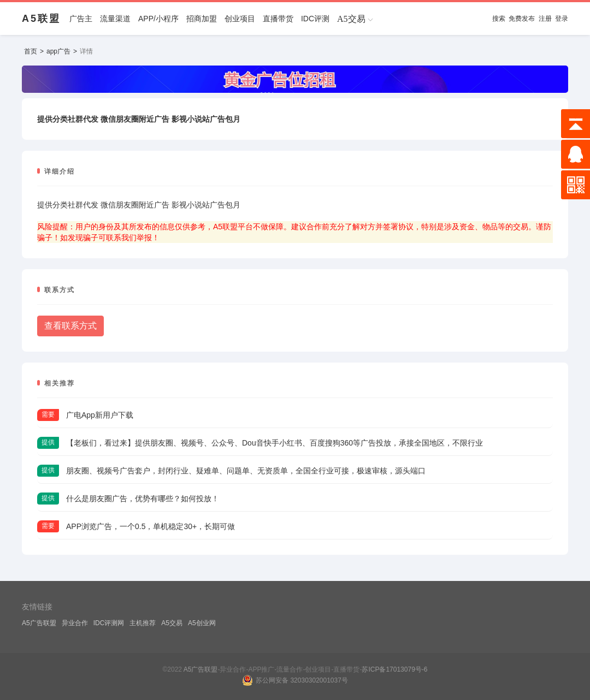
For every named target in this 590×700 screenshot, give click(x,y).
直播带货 (278, 19)
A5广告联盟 (39, 623)
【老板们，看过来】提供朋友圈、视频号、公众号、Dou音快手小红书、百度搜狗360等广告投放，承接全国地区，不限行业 (275, 443)
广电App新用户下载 (100, 415)
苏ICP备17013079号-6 (394, 669)
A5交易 (172, 623)
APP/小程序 (158, 19)
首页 (31, 51)
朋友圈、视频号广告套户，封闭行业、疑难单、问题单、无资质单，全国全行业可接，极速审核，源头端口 (246, 471)
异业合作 (75, 623)
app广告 (58, 51)
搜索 (499, 19)
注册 (545, 19)
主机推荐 (143, 623)
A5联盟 (41, 19)
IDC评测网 (109, 623)
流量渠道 (115, 19)
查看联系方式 (70, 326)
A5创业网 (202, 623)
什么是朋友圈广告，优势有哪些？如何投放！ (143, 499)
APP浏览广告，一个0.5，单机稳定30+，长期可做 (151, 526)
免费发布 (522, 19)
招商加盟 (202, 19)
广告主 (81, 19)
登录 (562, 19)
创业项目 (240, 19)
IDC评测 (315, 19)
